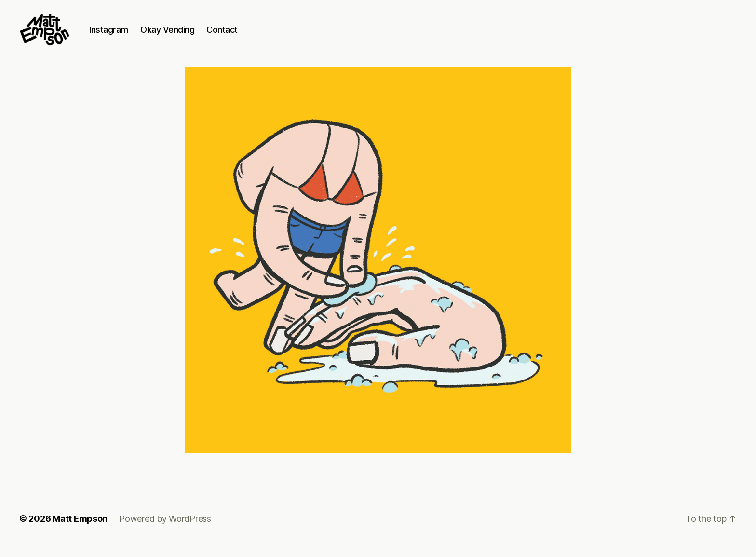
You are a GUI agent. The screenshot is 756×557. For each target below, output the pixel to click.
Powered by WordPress (165, 530)
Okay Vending (185, 35)
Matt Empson (80, 530)
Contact (240, 35)
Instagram (127, 35)
